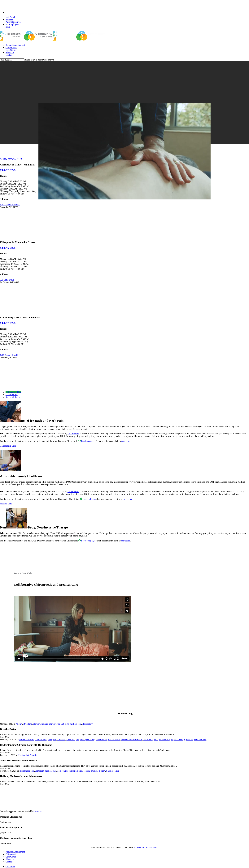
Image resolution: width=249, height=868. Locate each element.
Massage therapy (87, 739)
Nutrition (34, 755)
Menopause (63, 771)
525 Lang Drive (7, 280)
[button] (13, 392)
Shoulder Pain (200, 739)
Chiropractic (11, 854)
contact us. (127, 499)
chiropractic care (41, 724)
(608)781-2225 (8, 323)
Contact (9, 862)
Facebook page (88, 441)
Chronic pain (41, 739)
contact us (126, 441)
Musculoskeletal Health (132, 739)
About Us (10, 859)
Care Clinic (11, 857)
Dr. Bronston (73, 434)
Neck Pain (148, 739)
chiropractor (55, 724)
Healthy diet (23, 755)
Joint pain (52, 739)
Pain (156, 739)
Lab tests (65, 724)
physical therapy (178, 739)
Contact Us (37, 811)
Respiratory (87, 724)
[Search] (12, 60)
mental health (114, 739)
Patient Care (164, 739)
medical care (76, 724)
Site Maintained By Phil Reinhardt (146, 847)
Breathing (28, 724)
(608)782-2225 (8, 248)
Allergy (19, 724)
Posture (190, 739)
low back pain (73, 739)
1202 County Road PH (10, 205)
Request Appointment (15, 852)
